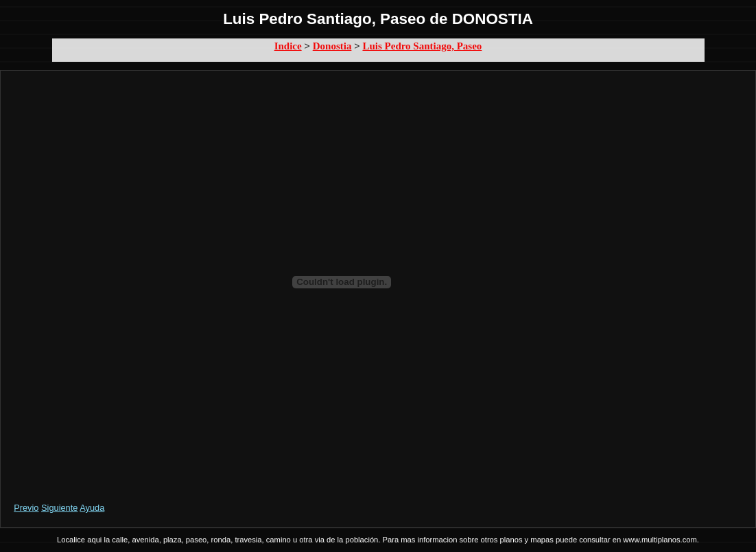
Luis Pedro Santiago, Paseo (422, 46)
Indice (288, 46)
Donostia (332, 46)
